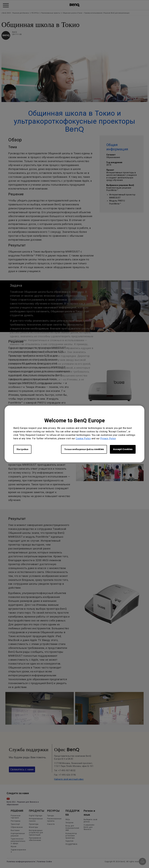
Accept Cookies (123, 449)
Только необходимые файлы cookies (84, 449)
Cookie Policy (83, 438)
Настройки (22, 449)
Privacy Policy (108, 438)
